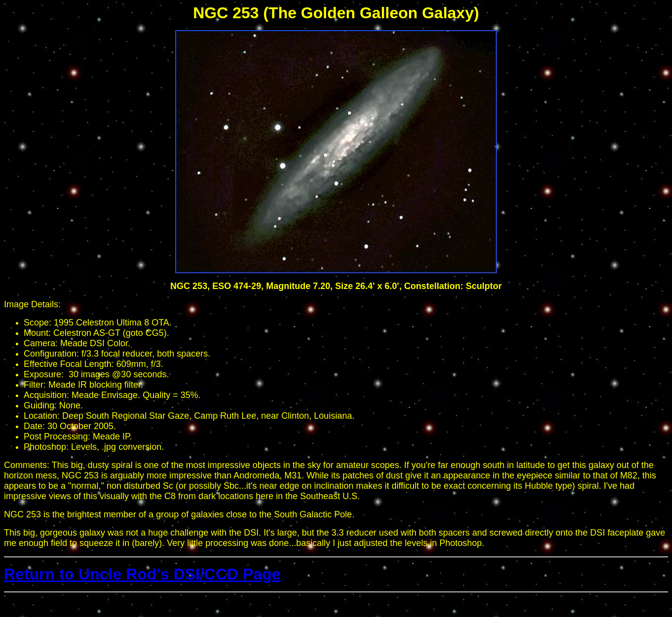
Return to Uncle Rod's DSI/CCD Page (142, 574)
